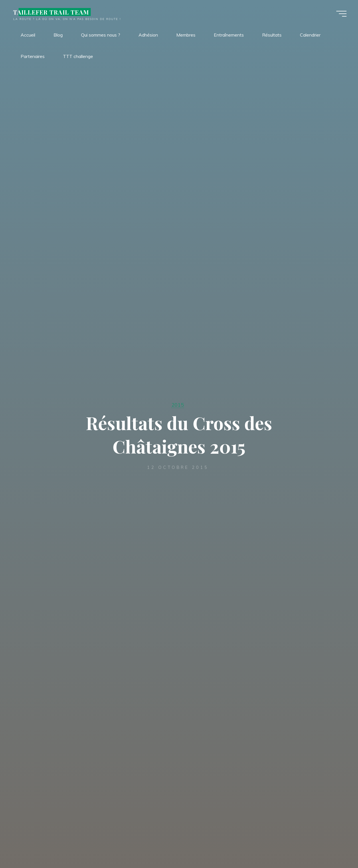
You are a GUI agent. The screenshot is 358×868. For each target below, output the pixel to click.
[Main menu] (341, 14)
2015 (178, 405)
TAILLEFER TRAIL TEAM (51, 12)
